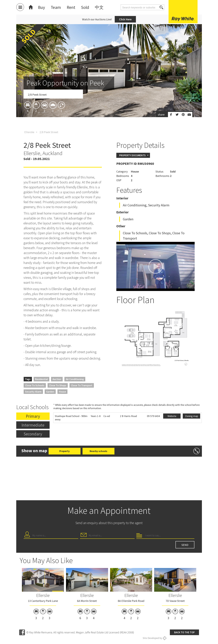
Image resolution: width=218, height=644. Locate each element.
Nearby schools (98, 451)
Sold (85, 7)
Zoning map (192, 416)
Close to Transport (82, 385)
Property (64, 451)
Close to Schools (35, 385)
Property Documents (132, 155)
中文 (99, 7)
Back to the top (184, 632)
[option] (109, 88)
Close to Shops (58, 385)
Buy (41, 7)
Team (56, 7)
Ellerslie (29, 132)
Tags (28, 379)
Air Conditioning (75, 379)
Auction (57, 379)
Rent (71, 7)
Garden (50, 392)
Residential (41, 379)
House (62, 392)
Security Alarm (33, 392)
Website (172, 416)
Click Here (125, 19)
